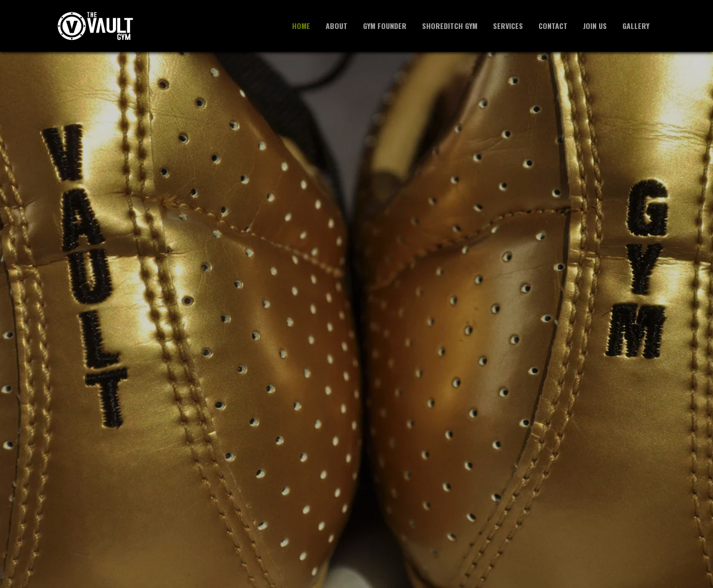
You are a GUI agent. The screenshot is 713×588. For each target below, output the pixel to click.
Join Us (595, 26)
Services (508, 26)
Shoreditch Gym (450, 26)
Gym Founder (385, 26)
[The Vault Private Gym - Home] (95, 26)
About (337, 26)
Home (301, 26)
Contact (553, 26)
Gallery (636, 26)
